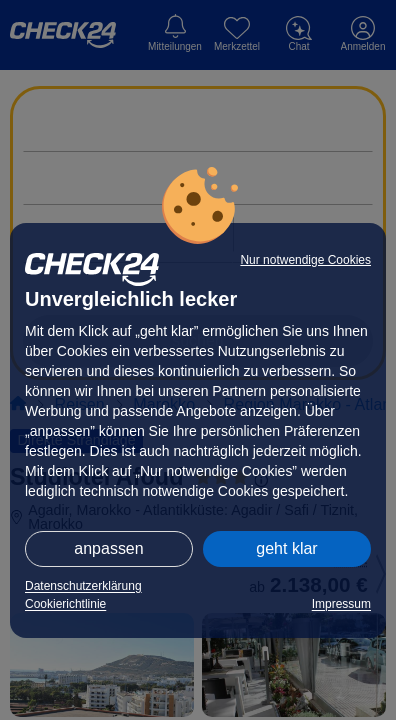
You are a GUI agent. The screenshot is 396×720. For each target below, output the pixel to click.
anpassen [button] (108, 548)
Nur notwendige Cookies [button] (305, 260)
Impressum (341, 604)
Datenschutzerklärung (83, 586)
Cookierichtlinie (65, 604)
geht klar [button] (286, 548)
